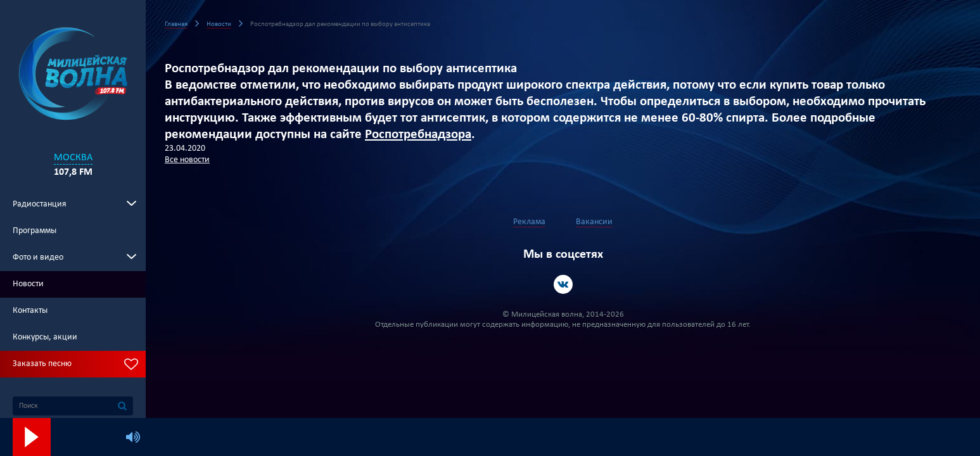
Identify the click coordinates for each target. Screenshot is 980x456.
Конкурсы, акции (45, 337)
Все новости (187, 160)
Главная (176, 24)
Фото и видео (38, 257)
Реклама (529, 222)
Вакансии (594, 222)
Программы (35, 231)
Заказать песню (42, 364)
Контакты (30, 311)
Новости (28, 284)
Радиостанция (40, 204)
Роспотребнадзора (418, 135)
